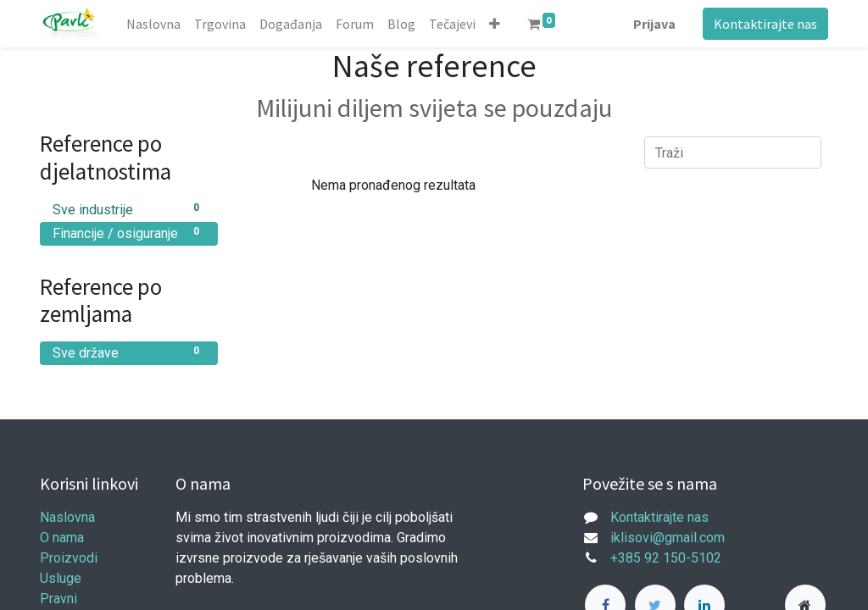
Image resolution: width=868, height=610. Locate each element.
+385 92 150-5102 (666, 558)
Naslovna (67, 517)
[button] (495, 24)
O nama (62, 538)
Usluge (61, 578)
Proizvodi (69, 558)
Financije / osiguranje (129, 233)
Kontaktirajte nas (765, 24)
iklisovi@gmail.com (668, 538)
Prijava (654, 24)
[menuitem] (153, 24)
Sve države (129, 352)
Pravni (58, 599)
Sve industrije (129, 209)
